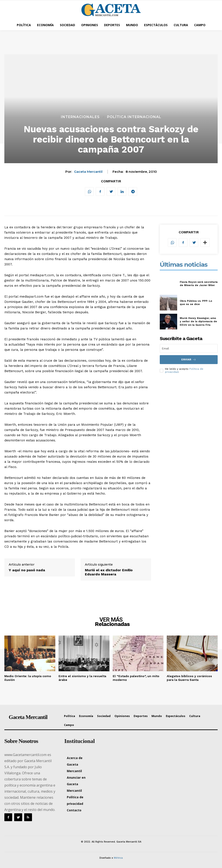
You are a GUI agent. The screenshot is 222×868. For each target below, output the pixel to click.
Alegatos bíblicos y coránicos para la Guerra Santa (189, 678)
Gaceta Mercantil (88, 172)
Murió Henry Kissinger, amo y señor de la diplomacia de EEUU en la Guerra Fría (198, 321)
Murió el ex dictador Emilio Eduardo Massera (109, 572)
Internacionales (80, 117)
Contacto (74, 810)
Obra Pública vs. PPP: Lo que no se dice (196, 303)
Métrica (118, 858)
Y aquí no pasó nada (27, 570)
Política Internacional (134, 117)
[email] (189, 348)
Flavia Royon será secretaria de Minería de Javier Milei (199, 284)
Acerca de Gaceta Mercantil (75, 764)
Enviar (189, 360)
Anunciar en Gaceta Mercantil (76, 784)
